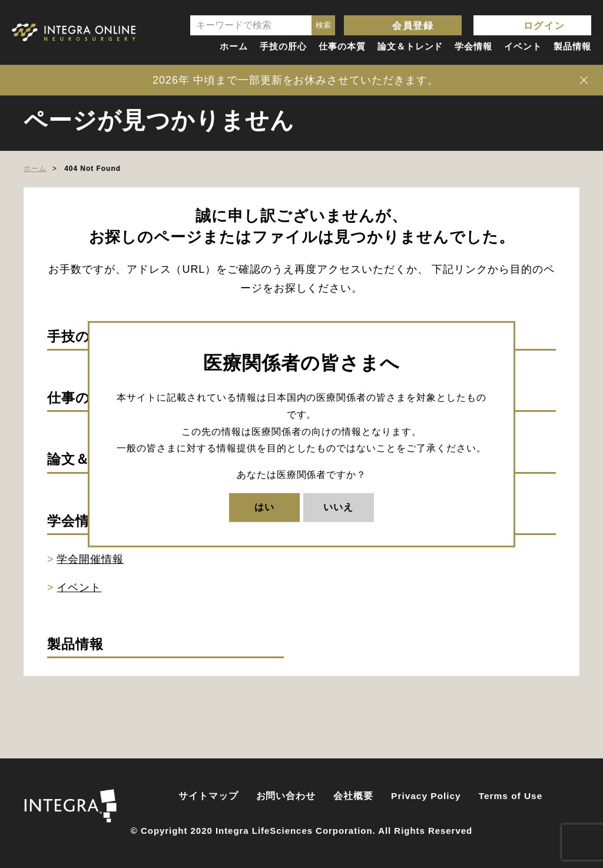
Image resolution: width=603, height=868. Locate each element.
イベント (523, 46)
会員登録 (413, 26)
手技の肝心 (283, 46)
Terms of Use (511, 796)
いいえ (338, 507)
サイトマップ (208, 796)
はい (264, 507)
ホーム (234, 46)
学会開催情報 (90, 559)
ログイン (544, 26)
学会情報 (473, 46)
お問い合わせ (286, 796)
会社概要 (353, 796)
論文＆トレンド (410, 46)
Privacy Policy (426, 796)
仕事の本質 (342, 46)
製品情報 (572, 46)
